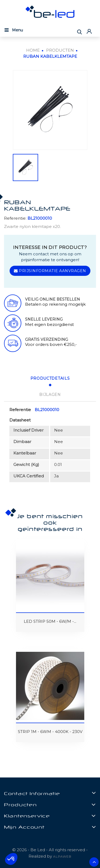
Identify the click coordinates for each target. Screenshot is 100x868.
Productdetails (50, 378)
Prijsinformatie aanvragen (50, 271)
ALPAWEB (62, 856)
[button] (11, 859)
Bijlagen (50, 395)
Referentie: (15, 218)
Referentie (20, 410)
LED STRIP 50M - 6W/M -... (50, 621)
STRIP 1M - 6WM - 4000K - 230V (50, 732)
